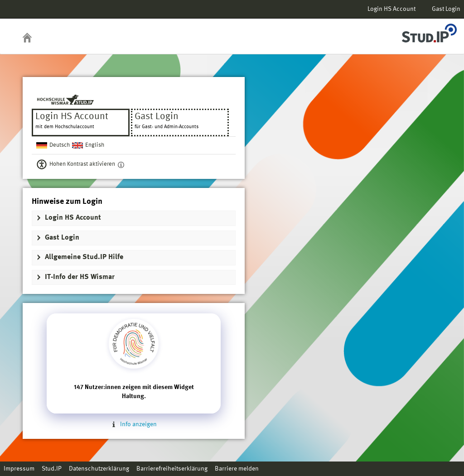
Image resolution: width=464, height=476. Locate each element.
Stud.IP (52, 469)
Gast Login (446, 9)
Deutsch (60, 145)
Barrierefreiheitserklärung (172, 469)
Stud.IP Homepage (429, 31)
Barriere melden (237, 469)
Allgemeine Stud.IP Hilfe (84, 257)
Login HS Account (391, 9)
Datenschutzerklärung (99, 469)
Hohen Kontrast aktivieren (82, 164)
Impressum (19, 469)
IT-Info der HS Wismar (80, 277)
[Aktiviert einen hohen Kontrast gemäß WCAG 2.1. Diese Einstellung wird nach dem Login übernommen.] (121, 164)
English (95, 145)
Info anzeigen (134, 424)
